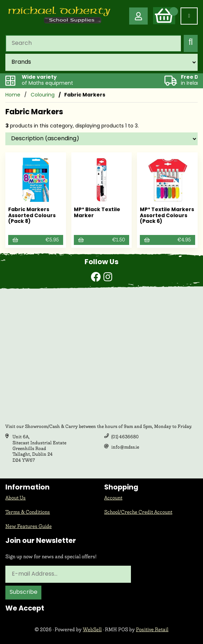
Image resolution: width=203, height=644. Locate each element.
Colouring (43, 95)
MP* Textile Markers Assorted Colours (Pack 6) (167, 216)
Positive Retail (152, 630)
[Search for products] (93, 43)
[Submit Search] (191, 43)
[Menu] (189, 16)
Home (13, 95)
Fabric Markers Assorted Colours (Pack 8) (32, 216)
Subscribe (24, 592)
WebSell (92, 630)
